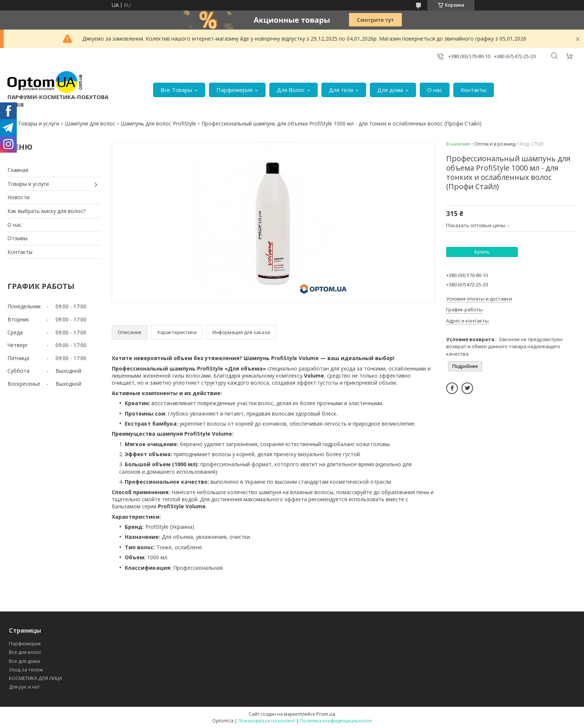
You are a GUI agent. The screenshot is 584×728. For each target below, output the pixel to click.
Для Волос (291, 90)
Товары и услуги (39, 123)
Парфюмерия (234, 90)
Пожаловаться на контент (267, 721)
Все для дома (24, 661)
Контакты (474, 90)
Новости (18, 197)
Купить (482, 252)
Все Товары (176, 90)
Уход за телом (26, 670)
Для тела (341, 90)
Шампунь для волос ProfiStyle (158, 123)
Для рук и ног (24, 687)
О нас (435, 90)
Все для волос (25, 652)
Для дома (390, 90)
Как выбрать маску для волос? (46, 211)
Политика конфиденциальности (336, 721)
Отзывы (18, 238)
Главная (18, 170)
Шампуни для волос (90, 123)
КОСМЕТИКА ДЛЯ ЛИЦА (36, 678)
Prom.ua (326, 714)
